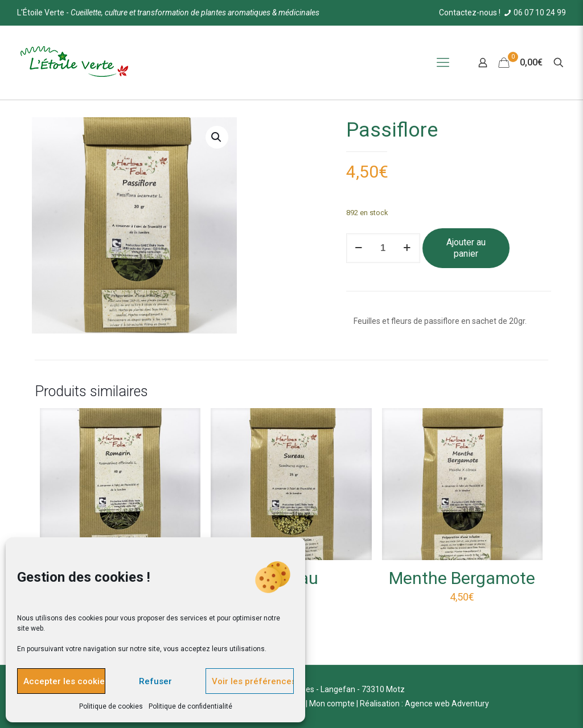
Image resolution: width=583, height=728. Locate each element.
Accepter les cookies (64, 681)
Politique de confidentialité (190, 706)
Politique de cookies (111, 706)
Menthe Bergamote (462, 578)
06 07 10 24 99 (534, 13)
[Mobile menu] (443, 63)
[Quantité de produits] (383, 248)
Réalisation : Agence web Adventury (424, 704)
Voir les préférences (253, 681)
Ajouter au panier (466, 248)
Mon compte (332, 704)
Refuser (155, 681)
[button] (217, 137)
